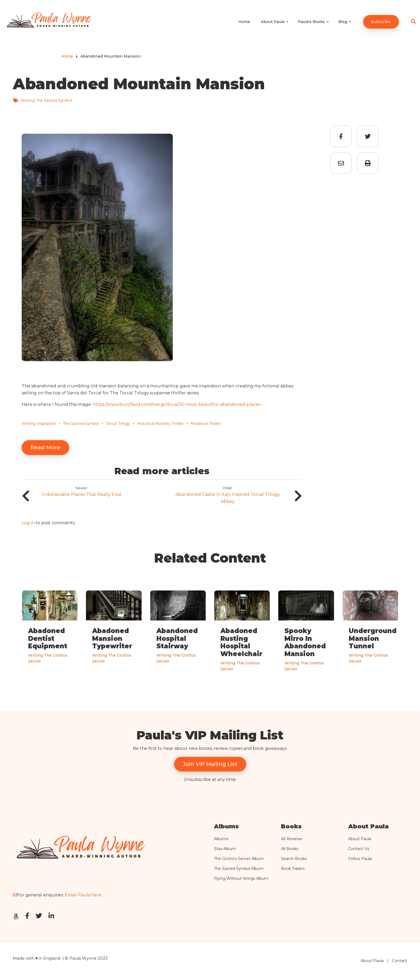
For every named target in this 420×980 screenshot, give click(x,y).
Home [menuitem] (244, 22)
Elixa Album (225, 849)
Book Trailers (293, 869)
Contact (400, 961)
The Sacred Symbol (81, 424)
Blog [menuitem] (345, 27)
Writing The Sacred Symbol (46, 100)
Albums (221, 839)
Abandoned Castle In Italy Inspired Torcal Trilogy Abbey (228, 498)
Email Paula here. (84, 895)
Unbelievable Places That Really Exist (81, 494)
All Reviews (292, 839)
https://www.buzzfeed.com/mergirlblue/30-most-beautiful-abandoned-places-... (179, 404)
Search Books (294, 859)
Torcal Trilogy (118, 424)
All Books (290, 849)
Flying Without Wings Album (241, 878)
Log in (28, 523)
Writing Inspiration (39, 424)
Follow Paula (360, 859)
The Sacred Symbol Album (239, 869)
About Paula (360, 839)
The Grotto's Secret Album (239, 859)
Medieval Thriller (206, 424)
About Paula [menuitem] (275, 27)
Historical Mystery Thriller (160, 424)
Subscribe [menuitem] (381, 22)
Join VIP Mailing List (210, 764)
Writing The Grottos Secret (48, 658)
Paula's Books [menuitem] (314, 27)
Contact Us (359, 849)
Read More (45, 447)
